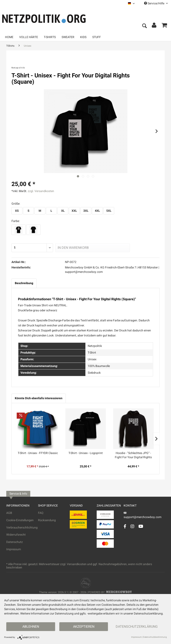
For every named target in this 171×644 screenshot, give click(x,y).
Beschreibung (24, 283)
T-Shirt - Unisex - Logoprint (86, 453)
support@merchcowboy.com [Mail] (142, 516)
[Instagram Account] (132, 526)
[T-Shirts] (50, 37)
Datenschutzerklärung (137, 627)
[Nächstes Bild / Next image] (83, 176)
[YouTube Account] (141, 526)
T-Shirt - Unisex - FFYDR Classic (38, 453)
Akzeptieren (84, 627)
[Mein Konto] (154, 26)
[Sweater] (68, 37)
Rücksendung (47, 520)
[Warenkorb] (164, 26)
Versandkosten (77, 564)
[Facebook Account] (125, 526)
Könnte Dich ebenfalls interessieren (39, 398)
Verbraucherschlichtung (22, 528)
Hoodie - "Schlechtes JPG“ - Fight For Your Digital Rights (133, 455)
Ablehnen (31, 627)
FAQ (41, 513)
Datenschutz (15, 542)
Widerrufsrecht (16, 535)
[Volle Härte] (29, 37)
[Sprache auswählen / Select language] (131, 3)
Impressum (14, 549)
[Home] (9, 37)
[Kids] (83, 37)
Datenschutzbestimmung (155, 637)
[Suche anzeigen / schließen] (144, 26)
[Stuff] (97, 37)
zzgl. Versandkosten (41, 191)
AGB (9, 513)
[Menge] (32, 248)
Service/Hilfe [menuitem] (156, 3)
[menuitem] (131, 3)
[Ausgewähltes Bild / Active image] (78, 176)
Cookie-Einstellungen (20, 520)
